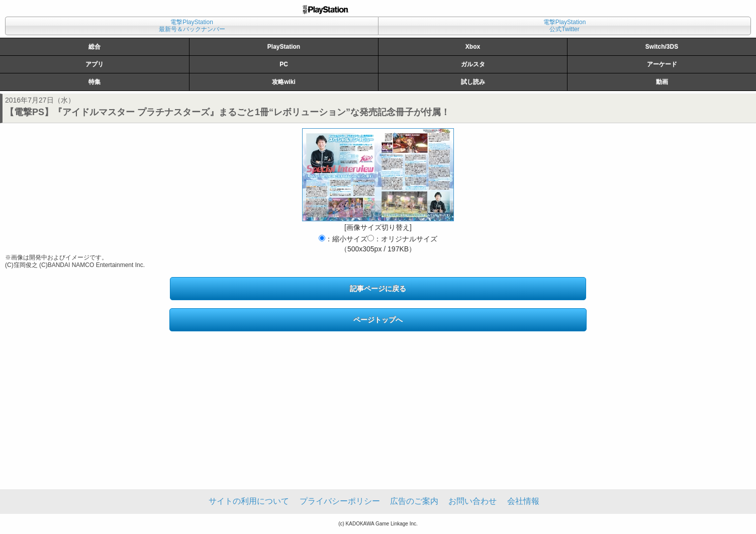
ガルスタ (473, 64)
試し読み (473, 82)
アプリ (94, 64)
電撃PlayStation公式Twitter (565, 26)
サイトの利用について (249, 501)
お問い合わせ (472, 501)
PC (284, 64)
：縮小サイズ (343, 239)
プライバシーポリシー (340, 501)
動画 (662, 82)
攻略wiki (284, 82)
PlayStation (284, 47)
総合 (94, 47)
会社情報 (523, 501)
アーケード (662, 64)
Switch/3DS (662, 47)
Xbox (473, 47)
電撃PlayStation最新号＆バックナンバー (192, 26)
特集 (94, 82)
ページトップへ (378, 320)
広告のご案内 (414, 501)
